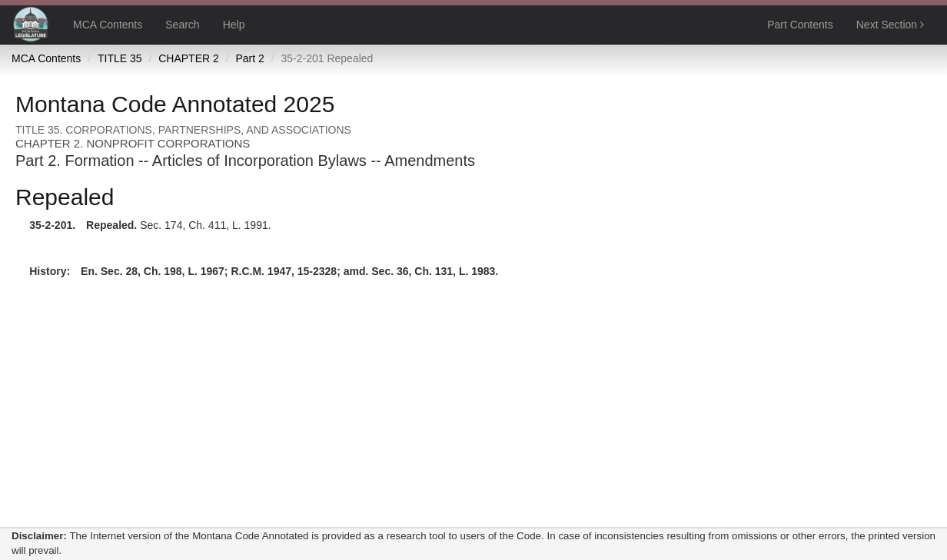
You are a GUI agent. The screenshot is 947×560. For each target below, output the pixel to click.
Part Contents (800, 25)
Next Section (890, 25)
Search (182, 25)
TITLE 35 (120, 58)
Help (234, 25)
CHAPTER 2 (189, 58)
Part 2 (249, 58)
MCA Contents (108, 25)
